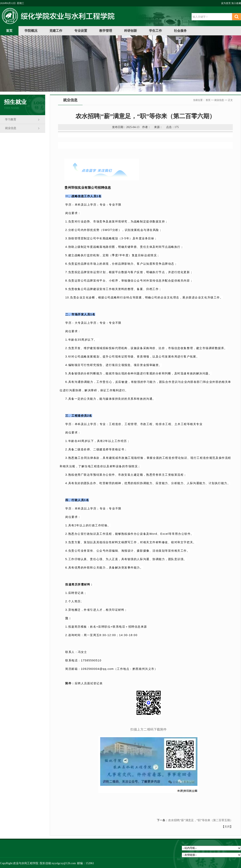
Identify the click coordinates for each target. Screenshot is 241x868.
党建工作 (56, 31)
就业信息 (11, 128)
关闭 (227, 827)
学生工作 (155, 31)
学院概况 (31, 31)
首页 (9, 31)
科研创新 (131, 31)
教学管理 (106, 31)
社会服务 (180, 31)
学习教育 (11, 119)
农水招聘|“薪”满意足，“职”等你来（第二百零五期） (200, 820)
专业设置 (81, 31)
